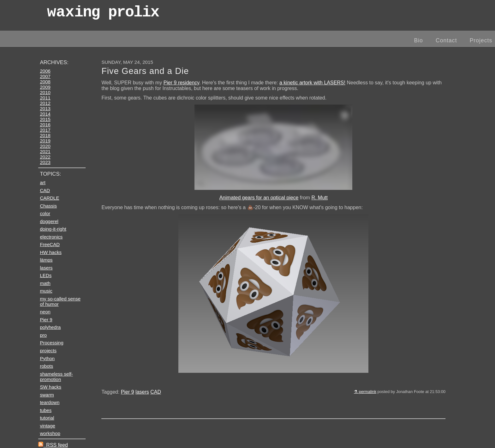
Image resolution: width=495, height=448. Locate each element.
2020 (45, 146)
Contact (446, 40)
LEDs (46, 275)
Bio (418, 40)
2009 (45, 87)
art (43, 182)
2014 (45, 114)
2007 (45, 76)
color (45, 213)
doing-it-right (53, 229)
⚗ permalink (365, 392)
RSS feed (53, 445)
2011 (45, 98)
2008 (45, 82)
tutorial (47, 418)
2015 (45, 119)
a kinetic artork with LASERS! (312, 83)
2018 (45, 135)
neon (45, 312)
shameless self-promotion (56, 377)
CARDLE (49, 198)
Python (47, 358)
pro (43, 335)
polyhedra (50, 327)
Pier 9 (128, 392)
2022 (45, 157)
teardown (50, 402)
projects (48, 351)
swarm (47, 395)
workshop (50, 433)
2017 (45, 130)
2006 (45, 71)
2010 (45, 92)
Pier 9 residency (182, 83)
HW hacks (51, 252)
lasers (142, 392)
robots (46, 366)
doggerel (49, 221)
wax (103, 14)
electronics (51, 237)
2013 (45, 109)
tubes (46, 410)
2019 (45, 141)
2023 (45, 162)
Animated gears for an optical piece (259, 198)
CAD (156, 392)
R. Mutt (319, 198)
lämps (46, 260)
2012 (45, 103)
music (46, 291)
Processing (51, 343)
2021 (45, 151)
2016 (45, 125)
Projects (481, 40)
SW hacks (51, 387)
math (45, 283)
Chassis (48, 206)
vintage (47, 426)
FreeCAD (50, 244)
